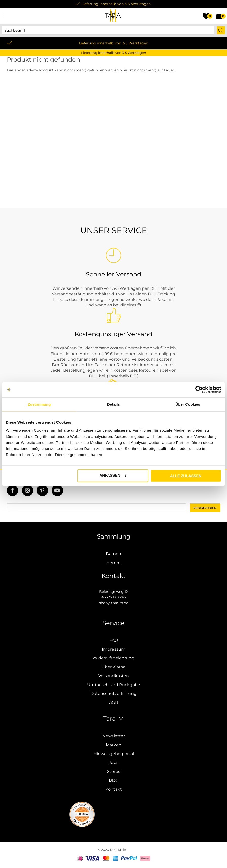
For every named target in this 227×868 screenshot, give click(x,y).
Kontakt (114, 789)
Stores (114, 771)
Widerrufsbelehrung (113, 658)
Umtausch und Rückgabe (114, 685)
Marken (114, 745)
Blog (114, 780)
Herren (113, 563)
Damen (113, 554)
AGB (114, 702)
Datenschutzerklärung (113, 694)
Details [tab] (113, 404)
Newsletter (114, 736)
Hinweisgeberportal (114, 754)
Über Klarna (113, 667)
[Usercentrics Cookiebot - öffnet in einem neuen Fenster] (199, 390)
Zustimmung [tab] (39, 404)
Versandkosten (114, 676)
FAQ (114, 640)
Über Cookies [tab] (188, 404)
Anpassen (113, 475)
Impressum (114, 649)
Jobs (114, 763)
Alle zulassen (186, 475)
